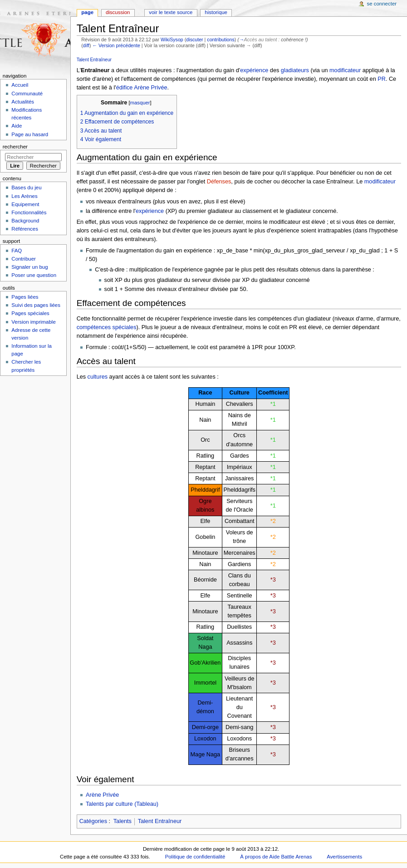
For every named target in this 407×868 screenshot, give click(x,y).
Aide (17, 126)
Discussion (118, 12)
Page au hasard (30, 134)
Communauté (27, 94)
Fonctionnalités (29, 212)
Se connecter (382, 4)
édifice (125, 88)
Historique (216, 12)
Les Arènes (24, 196)
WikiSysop (172, 39)
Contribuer (23, 259)
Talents (123, 821)
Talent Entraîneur (94, 60)
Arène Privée (150, 88)
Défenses (219, 182)
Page (87, 12)
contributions (221, 39)
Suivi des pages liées (36, 305)
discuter (194, 39)
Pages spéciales (30, 313)
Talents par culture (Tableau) (122, 804)
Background (25, 221)
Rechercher (15, 147)
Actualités (23, 102)
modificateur (345, 70)
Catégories (93, 821)
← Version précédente (116, 45)
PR (382, 79)
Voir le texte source (171, 12)
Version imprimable (33, 322)
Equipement (25, 204)
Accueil (20, 85)
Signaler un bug (29, 267)
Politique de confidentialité (195, 857)
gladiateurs (295, 70)
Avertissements (344, 857)
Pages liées (25, 297)
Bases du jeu (26, 187)
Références (25, 229)
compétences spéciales (107, 327)
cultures (98, 377)
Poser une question (34, 275)
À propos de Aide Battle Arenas (276, 857)
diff (86, 45)
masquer (140, 103)
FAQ (17, 251)
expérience (254, 70)
